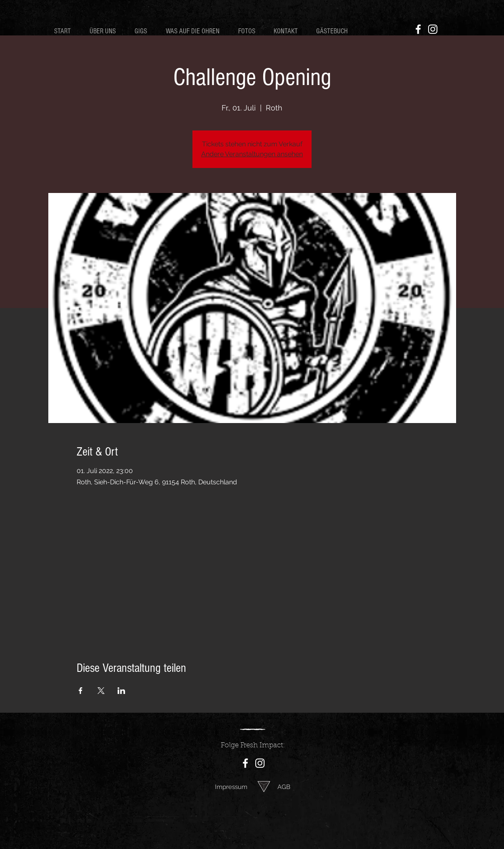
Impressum (231, 787)
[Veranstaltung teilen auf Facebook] (81, 691)
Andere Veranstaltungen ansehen (252, 154)
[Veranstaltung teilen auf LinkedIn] (121, 691)
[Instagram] (433, 29)
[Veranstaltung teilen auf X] (101, 691)
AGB (284, 787)
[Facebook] (418, 29)
